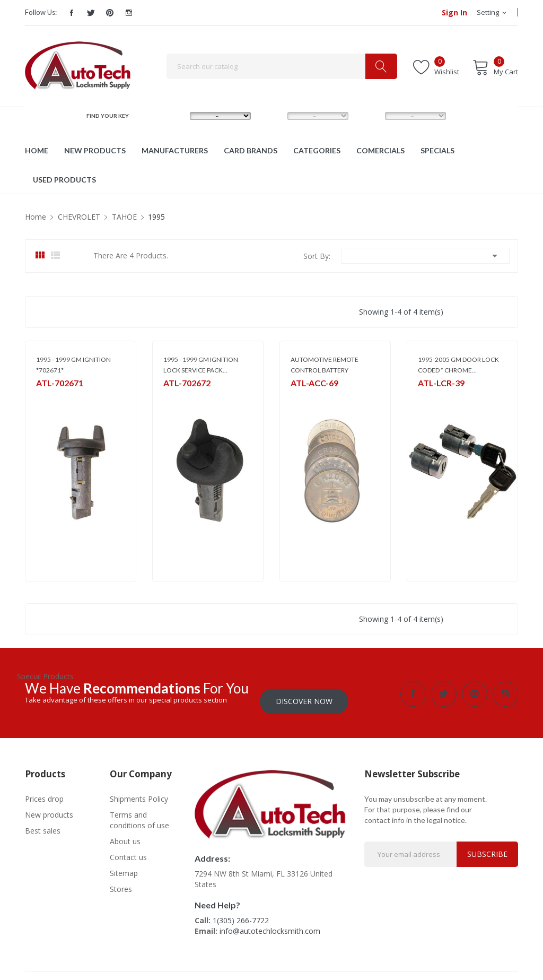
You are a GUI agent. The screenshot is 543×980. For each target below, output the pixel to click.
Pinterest (110, 13)
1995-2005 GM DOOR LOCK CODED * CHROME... (458, 365)
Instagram (129, 13)
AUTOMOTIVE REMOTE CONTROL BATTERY (325, 365)
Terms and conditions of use (139, 813)
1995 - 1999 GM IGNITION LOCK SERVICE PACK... (201, 365)
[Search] (282, 66)
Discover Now (304, 694)
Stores (121, 882)
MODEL (274, 116)
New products (49, 807)
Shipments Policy (139, 791)
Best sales (43, 823)
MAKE (174, 116)
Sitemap (124, 866)
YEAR (368, 116)
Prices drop (44, 791)
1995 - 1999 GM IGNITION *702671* (73, 365)
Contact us (128, 850)
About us (125, 834)
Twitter (91, 13)
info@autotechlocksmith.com (270, 923)
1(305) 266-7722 (241, 913)
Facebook (72, 13)
